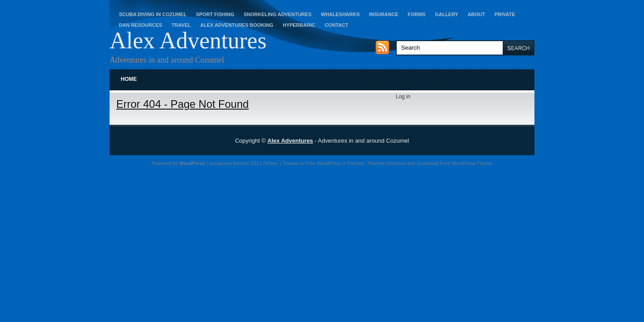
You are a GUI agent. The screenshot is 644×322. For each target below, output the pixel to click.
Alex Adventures (188, 40)
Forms (417, 14)
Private (505, 14)
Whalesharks (341, 14)
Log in (403, 97)
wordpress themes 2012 (235, 163)
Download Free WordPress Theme (455, 163)
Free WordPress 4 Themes (335, 163)
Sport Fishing (215, 14)
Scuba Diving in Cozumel (153, 14)
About (477, 14)
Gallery (446, 14)
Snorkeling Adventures (278, 14)
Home (129, 79)
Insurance (383, 14)
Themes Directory (386, 163)
